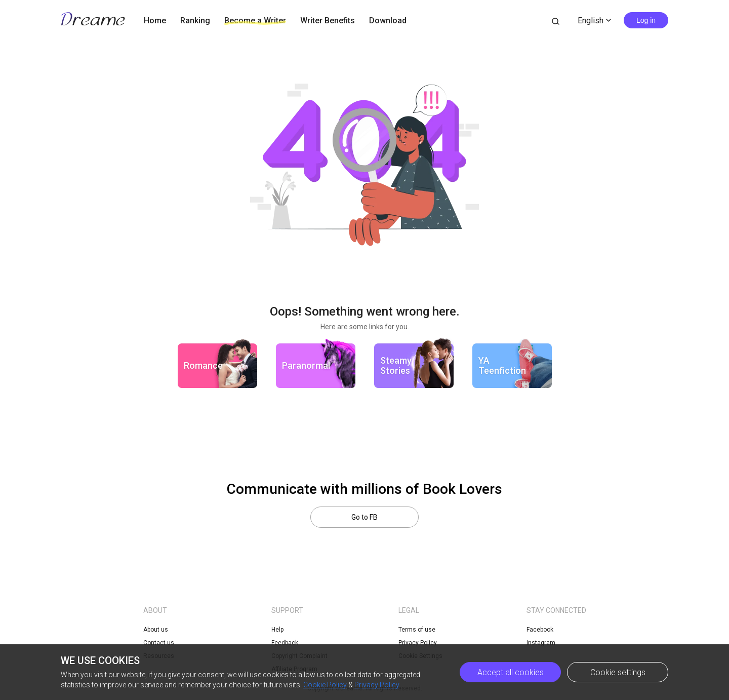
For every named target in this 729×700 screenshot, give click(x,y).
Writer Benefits (328, 21)
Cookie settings (618, 672)
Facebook (540, 630)
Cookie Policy (325, 685)
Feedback (285, 643)
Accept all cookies (511, 672)
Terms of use (417, 630)
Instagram (541, 643)
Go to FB (364, 517)
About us (156, 630)
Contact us (159, 643)
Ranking (195, 21)
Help (277, 630)
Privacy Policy (377, 685)
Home (155, 21)
